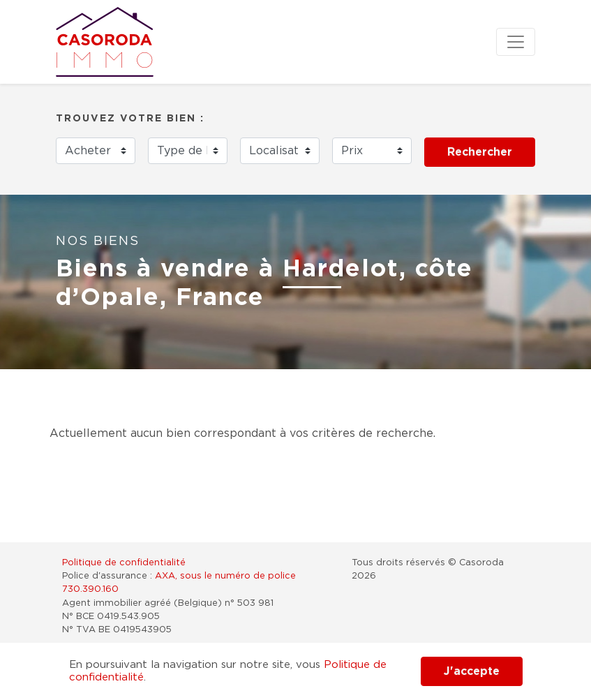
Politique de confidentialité (124, 563)
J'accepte (472, 671)
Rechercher (480, 152)
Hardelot (341, 269)
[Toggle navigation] (516, 42)
